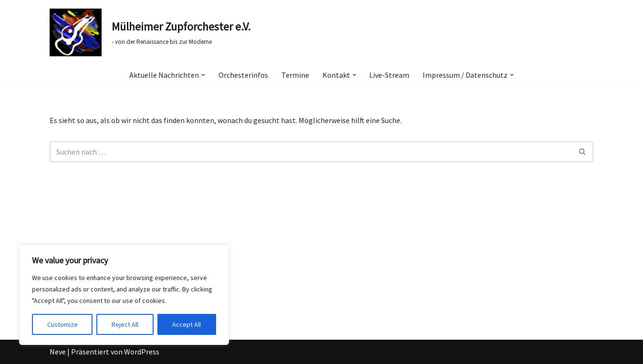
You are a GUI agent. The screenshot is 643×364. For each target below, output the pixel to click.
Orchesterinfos (243, 75)
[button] (203, 75)
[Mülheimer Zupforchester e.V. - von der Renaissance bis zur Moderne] (150, 32)
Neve (58, 352)
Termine (295, 75)
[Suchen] (311, 152)
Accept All (187, 324)
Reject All (125, 324)
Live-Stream (390, 75)
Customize (62, 324)
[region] (124, 295)
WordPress (142, 352)
